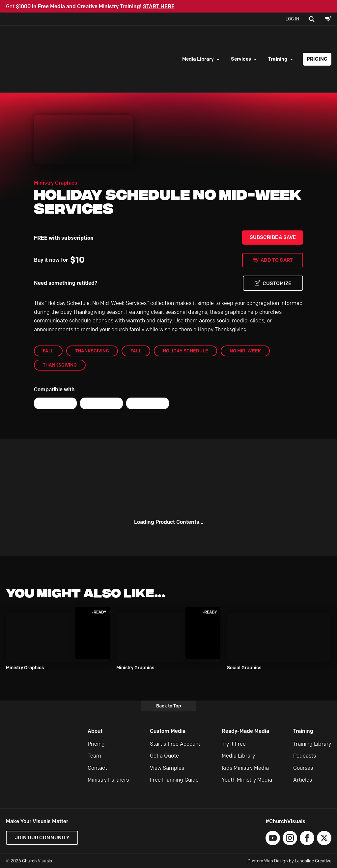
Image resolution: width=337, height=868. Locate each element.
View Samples (167, 768)
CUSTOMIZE (277, 284)
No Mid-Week (245, 351)
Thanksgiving (92, 351)
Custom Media (168, 731)
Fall (48, 351)
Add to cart (277, 260)
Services (241, 59)
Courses (303, 768)
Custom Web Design (268, 861)
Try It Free (234, 744)
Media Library (198, 59)
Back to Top (169, 706)
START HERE (159, 6)
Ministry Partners (108, 780)
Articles (303, 780)
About (95, 731)
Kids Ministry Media (245, 768)
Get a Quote (164, 756)
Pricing (317, 59)
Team (94, 756)
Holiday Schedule (185, 351)
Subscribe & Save (273, 237)
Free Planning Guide (174, 780)
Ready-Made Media (245, 731)
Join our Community (42, 838)
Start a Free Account (175, 744)
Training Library (312, 744)
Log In (292, 19)
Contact (97, 768)
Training (278, 59)
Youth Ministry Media (247, 780)
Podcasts (305, 756)
